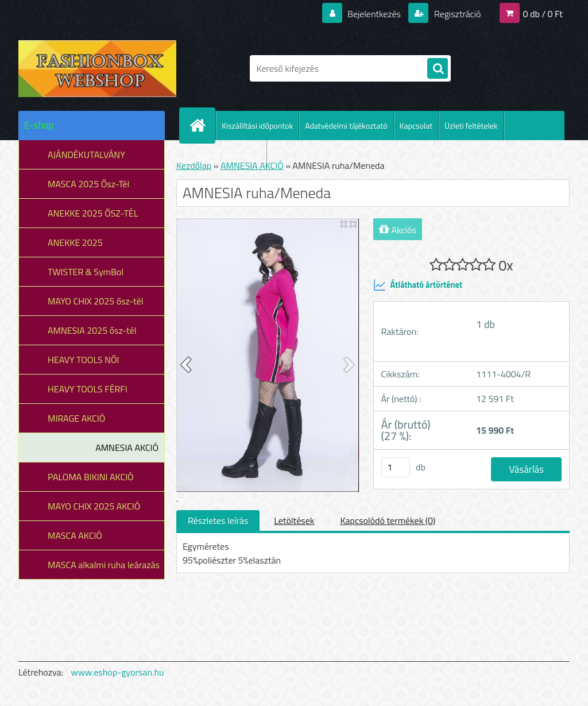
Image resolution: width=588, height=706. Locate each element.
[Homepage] (202, 125)
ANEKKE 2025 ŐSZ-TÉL (93, 213)
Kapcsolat (416, 126)
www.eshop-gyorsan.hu (118, 672)
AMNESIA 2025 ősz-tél (92, 330)
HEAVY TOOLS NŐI (84, 360)
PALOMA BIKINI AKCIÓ (91, 477)
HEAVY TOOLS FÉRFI (88, 389)
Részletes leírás (218, 520)
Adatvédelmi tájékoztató (346, 126)
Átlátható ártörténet (418, 285)
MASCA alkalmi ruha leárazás (104, 565)
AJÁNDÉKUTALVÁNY (86, 155)
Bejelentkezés (374, 14)
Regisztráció (456, 14)
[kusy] (396, 467)
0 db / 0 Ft (543, 14)
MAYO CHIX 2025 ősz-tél (96, 301)
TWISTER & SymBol (86, 272)
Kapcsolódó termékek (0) (388, 520)
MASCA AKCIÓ (75, 535)
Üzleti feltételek (471, 126)
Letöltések (294, 520)
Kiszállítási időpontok (257, 126)
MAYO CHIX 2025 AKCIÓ (94, 506)
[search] (438, 69)
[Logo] (97, 68)
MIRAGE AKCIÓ (76, 418)
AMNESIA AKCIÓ (127, 447)
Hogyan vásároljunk (228, 155)
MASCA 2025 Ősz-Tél (88, 184)
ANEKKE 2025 (75, 242)
